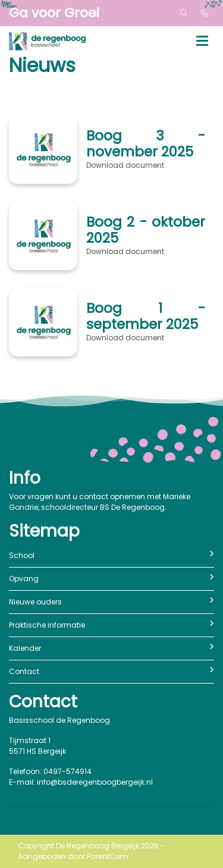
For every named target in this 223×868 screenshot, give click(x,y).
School (111, 555)
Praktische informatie (111, 625)
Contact (111, 671)
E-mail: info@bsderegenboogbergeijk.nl (81, 782)
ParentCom (107, 856)
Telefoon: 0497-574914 (50, 771)
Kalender (111, 648)
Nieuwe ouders (111, 602)
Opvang (111, 579)
